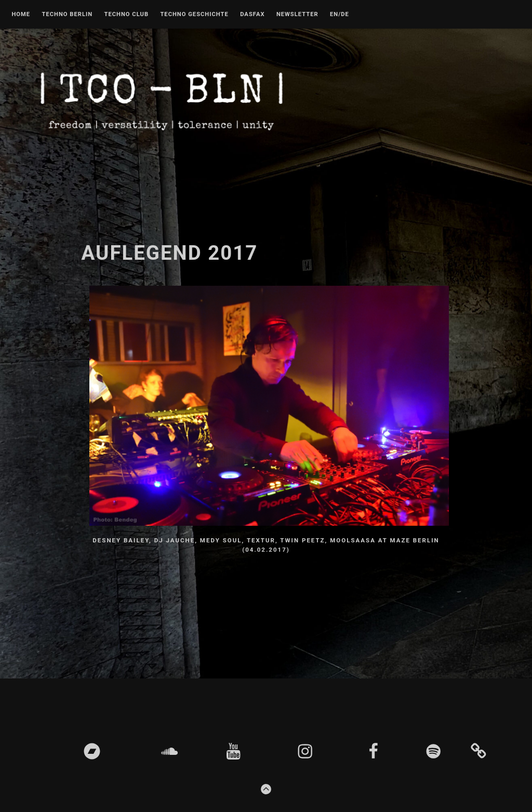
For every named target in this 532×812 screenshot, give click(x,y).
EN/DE (340, 15)
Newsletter (297, 15)
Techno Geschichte (194, 15)
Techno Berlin (67, 15)
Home (21, 15)
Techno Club (126, 15)
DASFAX (252, 15)
